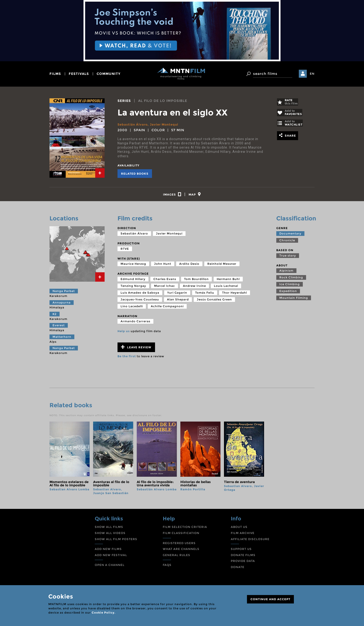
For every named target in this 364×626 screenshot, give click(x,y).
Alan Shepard (178, 301)
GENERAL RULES (176, 557)
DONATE (238, 569)
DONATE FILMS (243, 557)
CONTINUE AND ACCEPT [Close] (270, 599)
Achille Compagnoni (167, 308)
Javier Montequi (167, 124)
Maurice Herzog (133, 266)
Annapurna (62, 305)
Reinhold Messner (222, 266)
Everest (59, 327)
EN (312, 74)
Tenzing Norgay (133, 288)
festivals (79, 74)
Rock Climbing (291, 279)
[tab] (100, 173)
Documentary (290, 236)
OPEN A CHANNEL (110, 567)
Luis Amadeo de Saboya (140, 295)
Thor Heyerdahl (235, 295)
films (55, 74)
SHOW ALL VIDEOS (110, 535)
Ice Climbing (290, 286)
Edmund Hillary (133, 281)
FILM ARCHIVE (243, 535)
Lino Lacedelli (132, 308)
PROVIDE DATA (243, 563)
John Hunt (163, 266)
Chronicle (287, 242)
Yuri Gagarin (177, 295)
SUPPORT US (241, 551)
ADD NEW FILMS (108, 551)
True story (288, 258)
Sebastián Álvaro (133, 124)
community (109, 74)
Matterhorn (62, 339)
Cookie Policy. (104, 613)
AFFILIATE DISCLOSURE (250, 541)
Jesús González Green (214, 301)
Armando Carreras (135, 323)
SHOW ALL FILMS (109, 529)
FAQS (167, 567)
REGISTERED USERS (179, 545)
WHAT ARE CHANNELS (181, 551)
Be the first (127, 358)
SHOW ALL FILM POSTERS (116, 541)
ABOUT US (239, 529)
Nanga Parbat (64, 293)
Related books (135, 174)
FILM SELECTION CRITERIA (185, 529)
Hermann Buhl (228, 281)
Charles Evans (165, 281)
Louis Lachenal (226, 288)
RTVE (125, 251)
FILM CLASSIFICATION (181, 535)
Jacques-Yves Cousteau (140, 301)
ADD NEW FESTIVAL (111, 557)
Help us (124, 333)
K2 (55, 316)
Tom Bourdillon (196, 281)
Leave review (136, 349)
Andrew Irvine (194, 288)
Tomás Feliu (205, 295)
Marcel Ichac (165, 288)
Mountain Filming (294, 300)
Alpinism (286, 273)
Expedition (288, 293)
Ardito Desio (189, 266)
